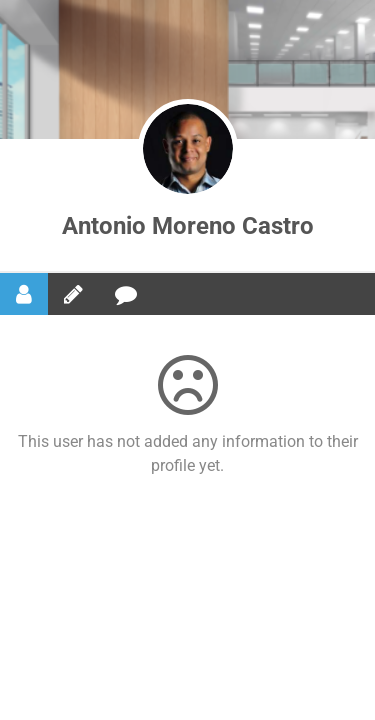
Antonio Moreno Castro (188, 226)
